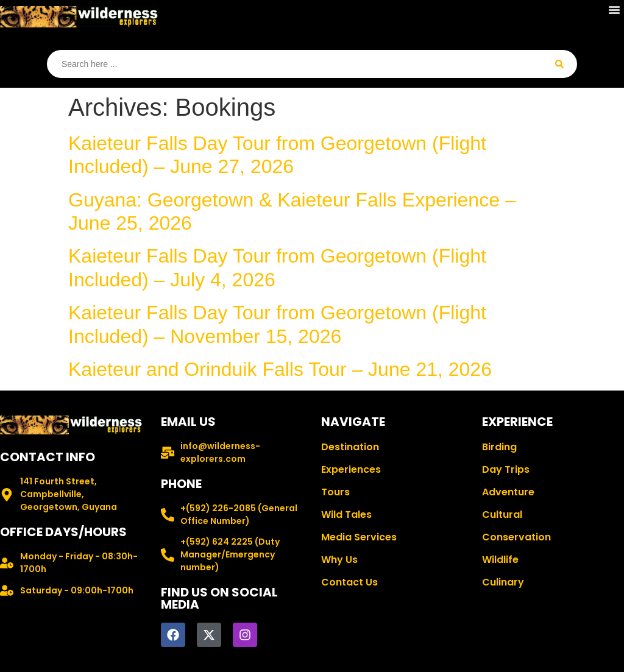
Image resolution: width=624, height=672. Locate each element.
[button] (614, 10)
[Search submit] (559, 64)
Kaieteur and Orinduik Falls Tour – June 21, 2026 (280, 369)
